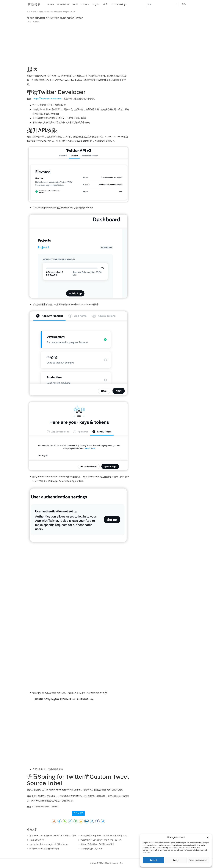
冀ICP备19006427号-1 (114, 863)
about (84, 4)
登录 (184, 4)
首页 (29, 12)
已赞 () (78, 813)
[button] (208, 837)
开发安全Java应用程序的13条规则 (44, 849)
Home (51, 4)
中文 (106, 4)
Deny (176, 860)
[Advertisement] (78, 46)
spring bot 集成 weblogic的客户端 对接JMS (49, 844)
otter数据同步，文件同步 (92, 849)
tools (75, 4)
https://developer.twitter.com (47, 99)
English (96, 4)
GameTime (63, 4)
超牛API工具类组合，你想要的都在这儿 (97, 844)
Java (34, 12)
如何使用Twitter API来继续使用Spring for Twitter (55, 18)
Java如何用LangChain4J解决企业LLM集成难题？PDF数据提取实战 (110, 836)
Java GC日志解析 (37, 840)
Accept (153, 860)
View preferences (198, 860)
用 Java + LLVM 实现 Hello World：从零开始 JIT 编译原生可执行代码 (59, 836)
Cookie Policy (118, 4)
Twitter (55, 807)
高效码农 (100, 863)
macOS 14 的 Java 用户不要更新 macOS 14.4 (101, 840)
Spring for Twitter (42, 807)
